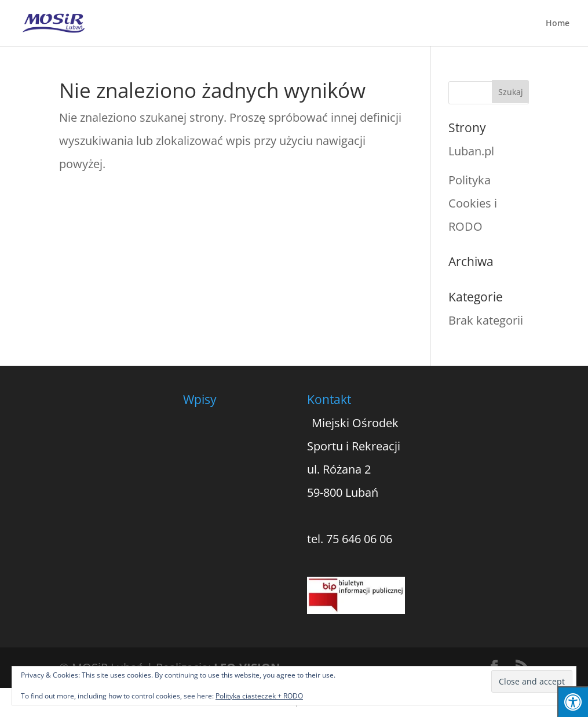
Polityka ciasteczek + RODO (259, 696)
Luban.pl (471, 151)
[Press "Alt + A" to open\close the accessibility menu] (573, 702)
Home (558, 24)
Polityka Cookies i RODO (473, 203)
